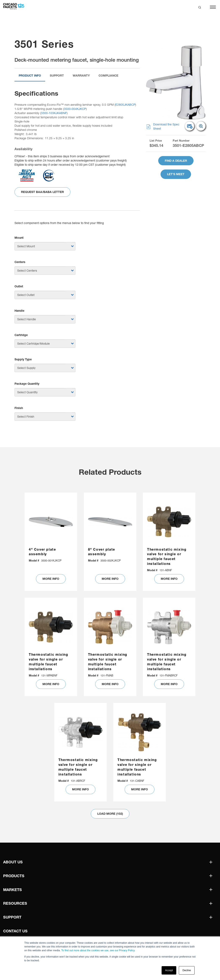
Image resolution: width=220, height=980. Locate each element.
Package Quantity (27, 384)
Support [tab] (57, 76)
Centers (20, 262)
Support (12, 917)
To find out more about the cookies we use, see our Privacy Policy (98, 950)
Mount (19, 238)
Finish (19, 408)
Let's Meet (176, 174)
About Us (13, 862)
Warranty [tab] (81, 76)
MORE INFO (51, 579)
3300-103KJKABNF (54, 113)
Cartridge (21, 335)
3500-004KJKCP (75, 109)
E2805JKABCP (125, 105)
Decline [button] (187, 970)
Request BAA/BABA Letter (42, 192)
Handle (19, 311)
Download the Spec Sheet (163, 127)
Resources (15, 903)
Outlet (19, 286)
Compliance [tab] (108, 76)
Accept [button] (169, 970)
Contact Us (15, 931)
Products (14, 876)
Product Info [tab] (30, 76)
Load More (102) (110, 814)
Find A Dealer (176, 161)
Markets (13, 890)
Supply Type (23, 359)
